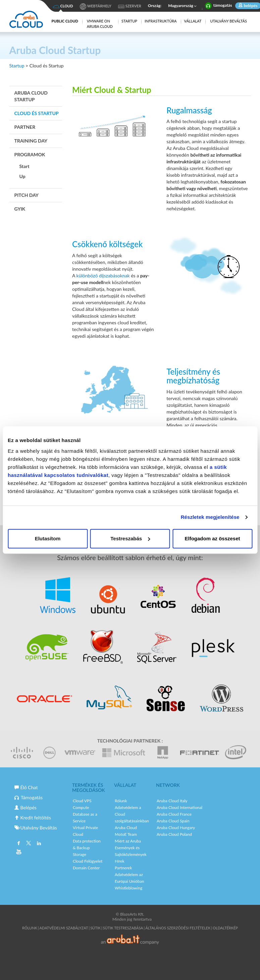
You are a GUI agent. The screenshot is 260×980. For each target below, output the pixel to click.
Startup (129, 21)
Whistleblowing (128, 888)
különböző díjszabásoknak (104, 276)
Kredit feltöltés (33, 818)
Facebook (19, 844)
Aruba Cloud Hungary (176, 828)
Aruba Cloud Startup (31, 96)
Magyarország (183, 6)
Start (24, 166)
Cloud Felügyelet (88, 861)
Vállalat (193, 21)
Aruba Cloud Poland (174, 834)
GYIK (20, 209)
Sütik (95, 928)
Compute (81, 807)
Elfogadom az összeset (212, 538)
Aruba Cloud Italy (172, 801)
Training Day (31, 141)
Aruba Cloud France (174, 814)
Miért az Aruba (128, 841)
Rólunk (121, 801)
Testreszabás (130, 538)
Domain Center (86, 868)
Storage (80, 854)
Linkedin (39, 844)
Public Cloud (65, 21)
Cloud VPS (82, 801)
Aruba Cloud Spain (173, 821)
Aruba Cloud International (179, 807)
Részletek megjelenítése (210, 517)
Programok (30, 154)
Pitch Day (27, 195)
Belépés (25, 807)
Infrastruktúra (161, 21)
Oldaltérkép (225, 928)
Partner (25, 127)
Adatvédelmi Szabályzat (64, 928)
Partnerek (123, 868)
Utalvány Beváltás (228, 21)
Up (22, 176)
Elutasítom (48, 538)
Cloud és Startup (37, 113)
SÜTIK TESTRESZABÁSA (123, 928)
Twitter (29, 844)
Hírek (120, 861)
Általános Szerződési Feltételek (178, 928)
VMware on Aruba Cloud (100, 24)
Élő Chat (26, 787)
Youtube (19, 853)
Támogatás (29, 797)
